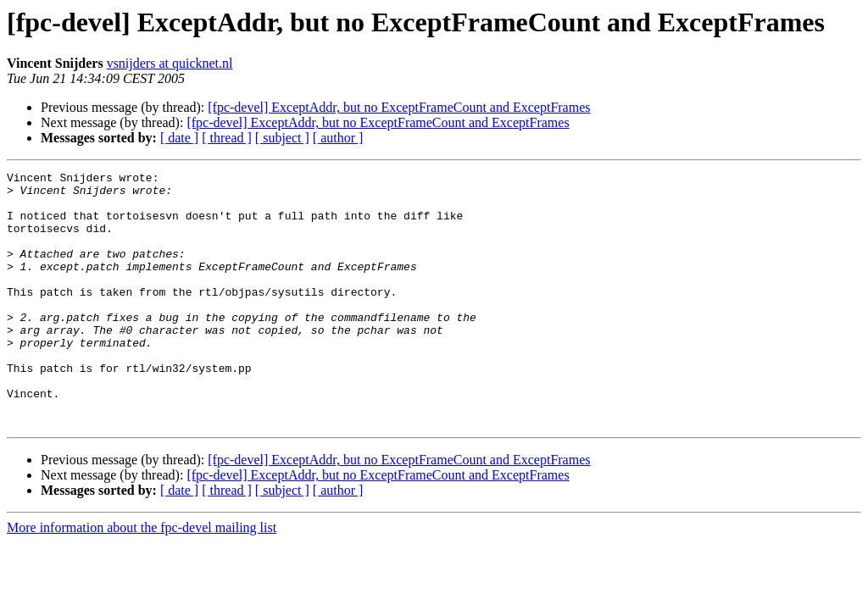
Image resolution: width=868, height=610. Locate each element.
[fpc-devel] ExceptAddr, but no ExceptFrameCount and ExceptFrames (399, 107)
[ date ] (179, 138)
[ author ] (338, 138)
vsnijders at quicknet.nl (170, 63)
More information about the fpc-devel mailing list (142, 578)
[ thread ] (227, 138)
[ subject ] (282, 138)
